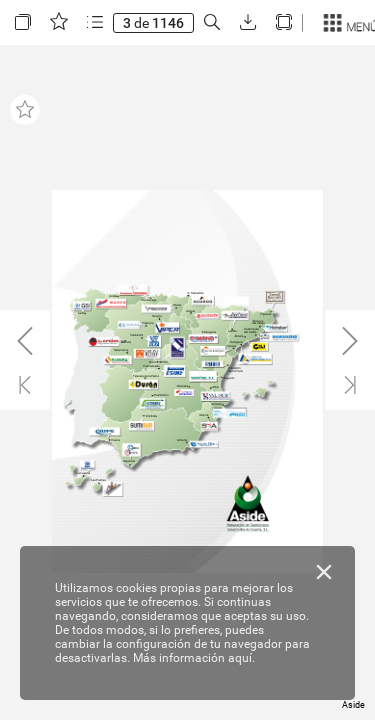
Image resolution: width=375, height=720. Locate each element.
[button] (23, 22)
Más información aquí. (194, 658)
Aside (353, 705)
